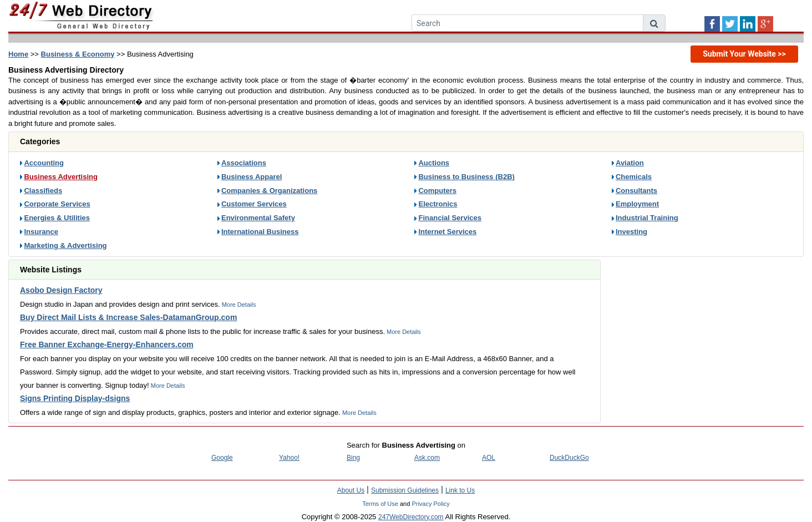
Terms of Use (380, 504)
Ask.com (427, 458)
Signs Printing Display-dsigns (75, 398)
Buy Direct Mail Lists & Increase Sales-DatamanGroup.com (128, 317)
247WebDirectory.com (411, 517)
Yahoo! (289, 458)
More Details (238, 305)
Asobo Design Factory (61, 290)
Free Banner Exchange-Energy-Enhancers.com (107, 344)
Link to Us (460, 490)
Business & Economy (78, 54)
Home (18, 54)
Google (222, 458)
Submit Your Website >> (744, 54)
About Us (351, 490)
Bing (353, 458)
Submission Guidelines (405, 490)
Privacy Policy (430, 504)
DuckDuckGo (569, 458)
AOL (489, 458)
